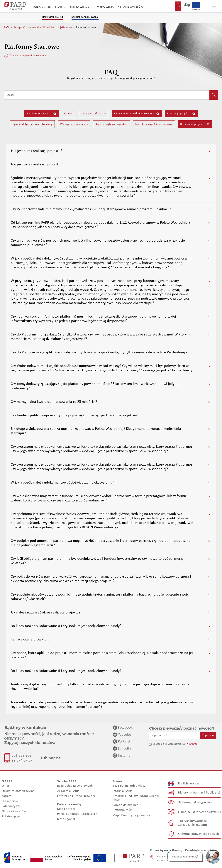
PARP (7, 27)
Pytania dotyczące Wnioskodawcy (32, 124)
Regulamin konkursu (42, 114)
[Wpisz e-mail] (175, 736)
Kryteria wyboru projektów (112, 124)
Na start (69, 114)
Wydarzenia (105, 7)
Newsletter (193, 744)
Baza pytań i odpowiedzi (26, 27)
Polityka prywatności (193, 821)
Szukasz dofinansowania (85, 17)
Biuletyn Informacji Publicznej (199, 792)
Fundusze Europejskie (49, 7)
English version (189, 783)
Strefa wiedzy (82, 7)
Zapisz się (208, 736)
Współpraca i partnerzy (74, 124)
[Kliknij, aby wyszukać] (214, 95)
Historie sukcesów (130, 7)
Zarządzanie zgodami (193, 825)
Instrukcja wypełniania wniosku (154, 124)
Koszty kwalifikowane (94, 114)
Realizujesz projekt (53, 17)
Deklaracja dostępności (195, 802)
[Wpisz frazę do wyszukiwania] (107, 95)
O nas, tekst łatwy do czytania (199, 812)
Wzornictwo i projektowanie (57, 27)
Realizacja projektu (181, 114)
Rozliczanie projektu (195, 124)
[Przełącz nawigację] (214, 6)
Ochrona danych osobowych (199, 834)
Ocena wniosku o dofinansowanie (137, 114)
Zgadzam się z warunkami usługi (170, 744)
